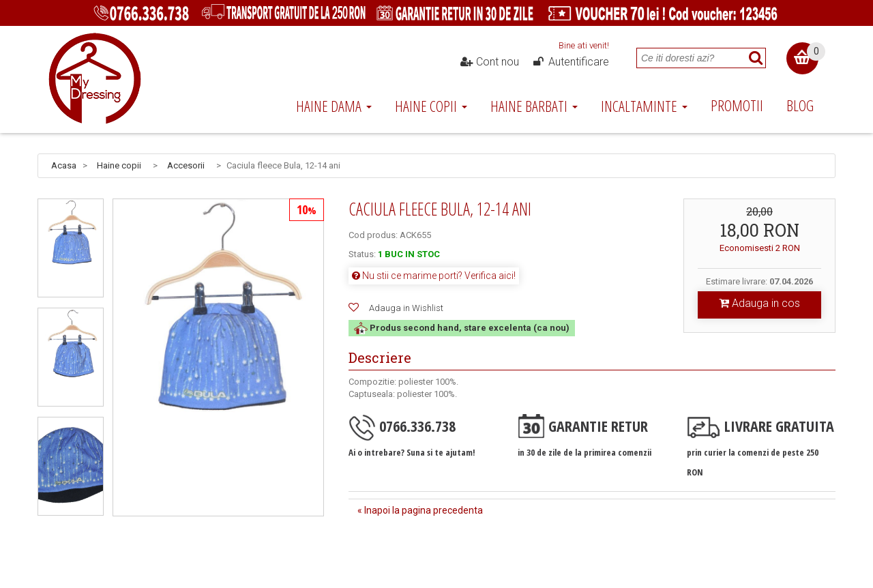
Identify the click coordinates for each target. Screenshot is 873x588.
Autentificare (570, 62)
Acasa (64, 165)
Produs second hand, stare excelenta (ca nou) (462, 328)
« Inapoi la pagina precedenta (420, 510)
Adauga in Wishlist (406, 308)
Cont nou (490, 62)
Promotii (737, 105)
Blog (800, 105)
